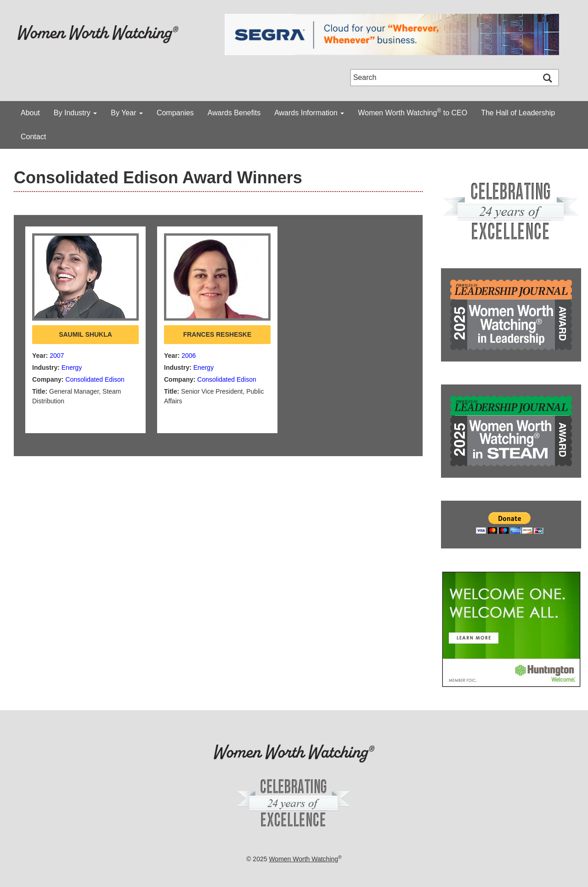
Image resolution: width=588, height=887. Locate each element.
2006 (189, 356)
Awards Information (309, 113)
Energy (72, 367)
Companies (175, 113)
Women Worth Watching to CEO (413, 112)
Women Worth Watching (303, 859)
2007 (57, 356)
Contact (33, 137)
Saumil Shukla (85, 334)
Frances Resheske (218, 334)
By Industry (75, 113)
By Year (127, 113)
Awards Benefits (234, 113)
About (30, 113)
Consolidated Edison (95, 379)
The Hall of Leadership (518, 113)
